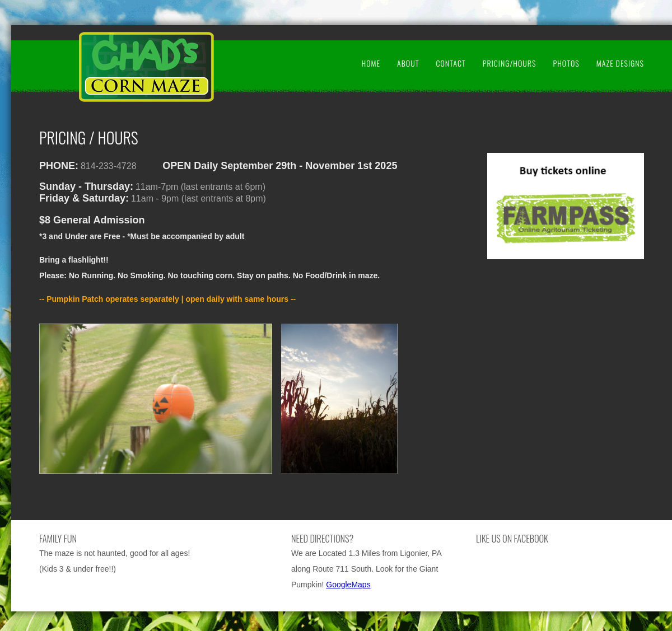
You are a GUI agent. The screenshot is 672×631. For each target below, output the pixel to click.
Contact (451, 63)
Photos (566, 63)
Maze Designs (620, 63)
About (408, 63)
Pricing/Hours (510, 63)
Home (371, 63)
